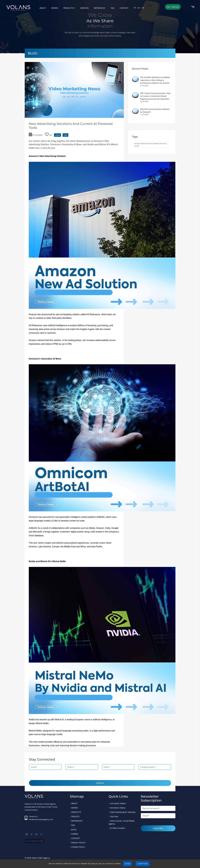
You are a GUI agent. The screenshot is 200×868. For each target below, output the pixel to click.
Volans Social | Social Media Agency (122, 822)
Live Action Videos (118, 803)
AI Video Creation (118, 828)
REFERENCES (100, 8)
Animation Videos (118, 808)
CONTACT (124, 8)
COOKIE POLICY (78, 847)
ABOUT (43, 8)
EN (139, 8)
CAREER (75, 834)
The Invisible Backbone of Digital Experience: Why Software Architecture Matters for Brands (155, 80)
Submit (100, 783)
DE (143, 8)
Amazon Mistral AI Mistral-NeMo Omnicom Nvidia (151, 145)
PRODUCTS (68, 8)
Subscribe (158, 828)
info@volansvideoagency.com (41, 819)
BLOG (74, 830)
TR (135, 8)
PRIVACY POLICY (78, 843)
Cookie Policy (143, 864)
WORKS (55, 8)
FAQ (112, 8)
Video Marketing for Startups (123, 812)
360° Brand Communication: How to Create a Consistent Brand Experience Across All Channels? (155, 96)
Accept (127, 864)
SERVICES (85, 8)
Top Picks (114, 816)
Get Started (173, 7)
